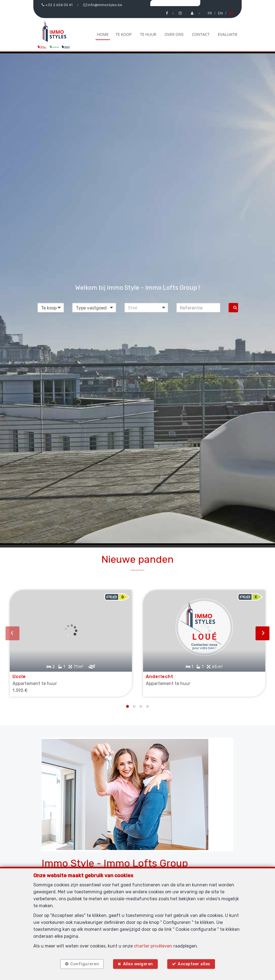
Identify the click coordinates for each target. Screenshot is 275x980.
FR (210, 13)
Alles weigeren (138, 964)
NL (231, 13)
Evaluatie (228, 34)
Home (103, 34)
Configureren (85, 964)
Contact (201, 34)
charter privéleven (153, 946)
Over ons (174, 34)
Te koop (124, 34)
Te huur (148, 34)
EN (220, 13)
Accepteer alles (194, 964)
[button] (146, 308)
